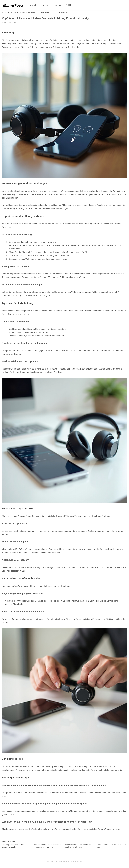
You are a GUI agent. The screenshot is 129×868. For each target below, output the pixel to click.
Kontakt (58, 5)
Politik (68, 5)
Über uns (46, 5)
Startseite (32, 5)
